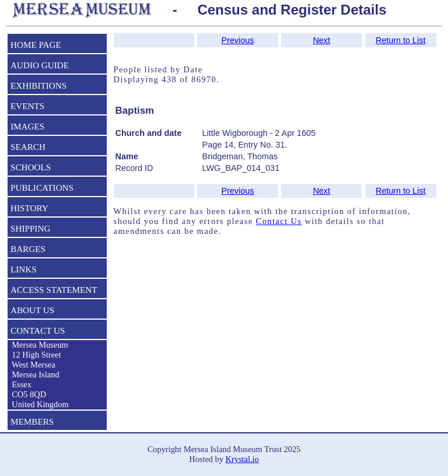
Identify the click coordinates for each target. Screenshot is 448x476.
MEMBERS (32, 421)
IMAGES (27, 126)
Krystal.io (242, 459)
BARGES (28, 249)
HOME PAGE (36, 45)
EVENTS (27, 106)
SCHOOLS (31, 167)
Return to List (401, 40)
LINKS (24, 269)
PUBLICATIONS (42, 188)
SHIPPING (30, 228)
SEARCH (28, 147)
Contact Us (279, 221)
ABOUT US (32, 310)
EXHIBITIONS (38, 85)
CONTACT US (38, 330)
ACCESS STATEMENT (54, 290)
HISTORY (29, 208)
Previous (237, 40)
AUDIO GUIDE (40, 65)
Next (321, 40)
